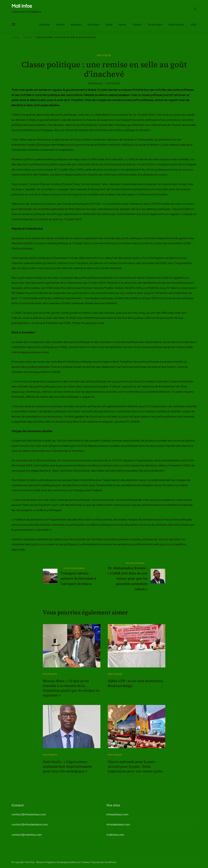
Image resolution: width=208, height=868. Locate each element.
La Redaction (95, 83)
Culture (137, 24)
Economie (94, 24)
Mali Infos (22, 6)
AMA (194, 24)
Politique (44, 24)
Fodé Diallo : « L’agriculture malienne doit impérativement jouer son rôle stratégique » (67, 767)
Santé (109, 24)
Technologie (155, 24)
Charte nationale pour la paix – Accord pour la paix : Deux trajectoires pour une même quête (135, 767)
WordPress (110, 862)
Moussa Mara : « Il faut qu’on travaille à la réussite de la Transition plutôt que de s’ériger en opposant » (71, 688)
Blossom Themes (81, 862)
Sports (122, 24)
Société (60, 24)
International (176, 24)
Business (76, 24)
